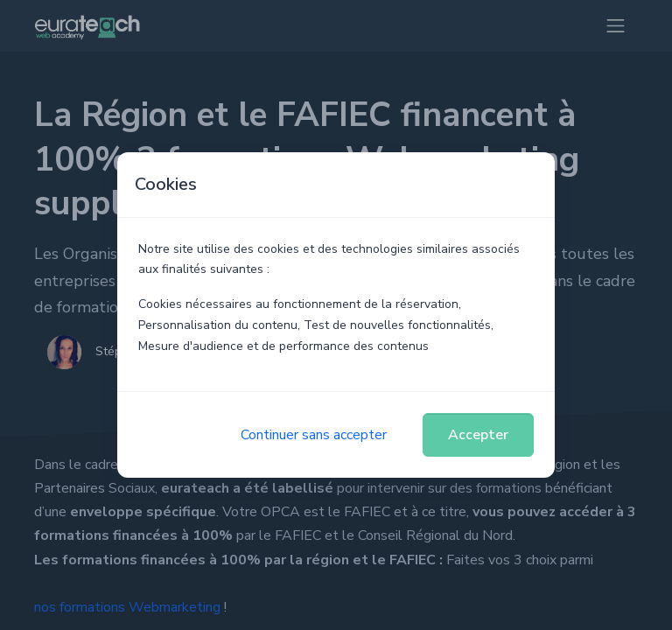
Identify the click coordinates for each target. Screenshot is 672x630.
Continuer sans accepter (314, 435)
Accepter (478, 435)
